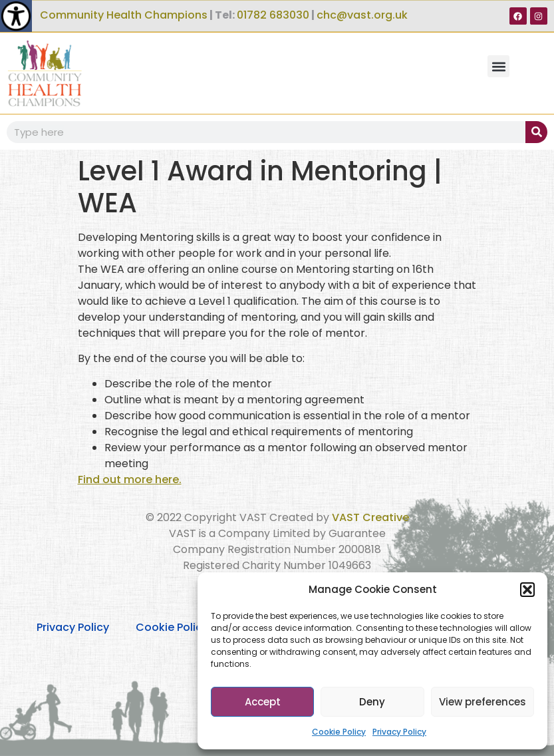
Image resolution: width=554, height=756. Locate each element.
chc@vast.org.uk (362, 15)
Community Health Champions (124, 15)
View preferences (483, 702)
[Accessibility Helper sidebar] (16, 16)
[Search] (536, 132)
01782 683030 (273, 15)
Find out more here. (130, 479)
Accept (263, 702)
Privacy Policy (399, 732)
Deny (372, 702)
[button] (527, 590)
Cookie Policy (339, 732)
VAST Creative (370, 517)
